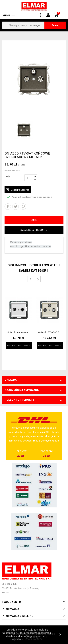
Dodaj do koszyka (18, 190)
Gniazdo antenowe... (19, 333)
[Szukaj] (34, 25)
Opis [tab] (34, 220)
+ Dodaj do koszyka (19, 346)
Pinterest (23, 207)
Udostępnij (8, 207)
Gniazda (11, 380)
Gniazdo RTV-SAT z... (50, 333)
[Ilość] (29, 178)
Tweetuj (16, 207)
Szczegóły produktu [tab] (34, 230)
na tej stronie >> (33, 640)
